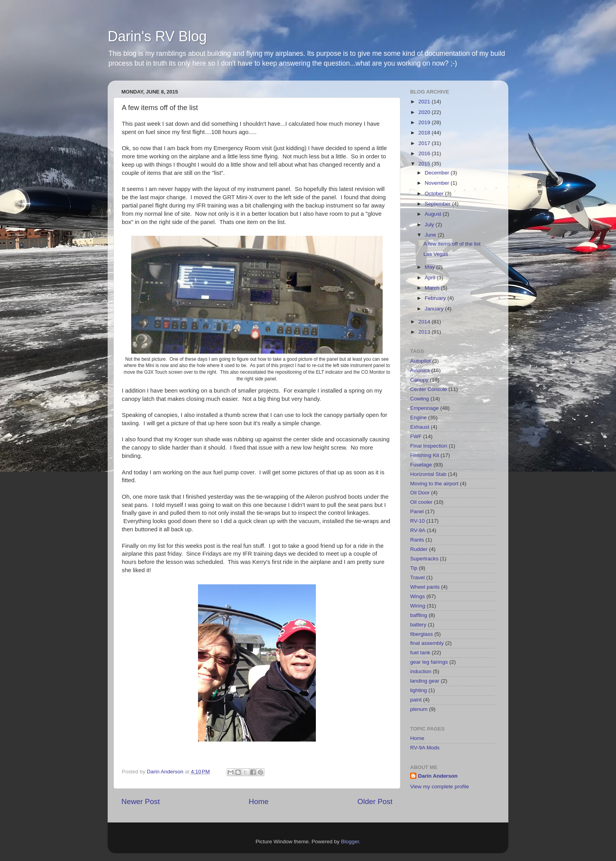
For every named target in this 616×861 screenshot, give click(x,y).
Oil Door (420, 493)
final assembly (427, 643)
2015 (425, 164)
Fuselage (421, 465)
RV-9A (418, 530)
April (431, 278)
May (430, 267)
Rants (417, 540)
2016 (425, 153)
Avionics (420, 370)
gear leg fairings (429, 662)
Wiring (418, 606)
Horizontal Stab (428, 474)
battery (418, 625)
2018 (425, 133)
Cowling (420, 399)
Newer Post (141, 801)
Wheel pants (425, 587)
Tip (414, 568)
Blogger (350, 842)
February (436, 298)
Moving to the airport (434, 484)
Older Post (375, 801)
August (434, 214)
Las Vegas (436, 254)
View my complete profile (440, 787)
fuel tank (420, 653)
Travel (417, 577)
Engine (418, 418)
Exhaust (420, 427)
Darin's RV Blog (157, 36)
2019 (425, 122)
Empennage (424, 408)
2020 (425, 112)
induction (421, 671)
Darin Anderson (438, 776)
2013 (425, 332)
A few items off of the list (452, 244)
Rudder (419, 549)
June (431, 235)
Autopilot (421, 361)
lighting (419, 690)
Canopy (419, 380)
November (438, 183)
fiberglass (422, 634)
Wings (418, 596)
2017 (425, 143)
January (435, 309)
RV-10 (417, 521)
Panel (417, 511)
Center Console (429, 389)
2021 (425, 102)
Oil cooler (421, 502)
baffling (419, 615)
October (435, 194)
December (438, 173)
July (430, 225)
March (433, 288)
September (438, 204)
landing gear (425, 681)
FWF (416, 436)
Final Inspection (429, 446)
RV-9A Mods (425, 748)
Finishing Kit (425, 455)
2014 (425, 322)
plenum (419, 709)
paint (416, 700)
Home (258, 801)
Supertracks (424, 559)
